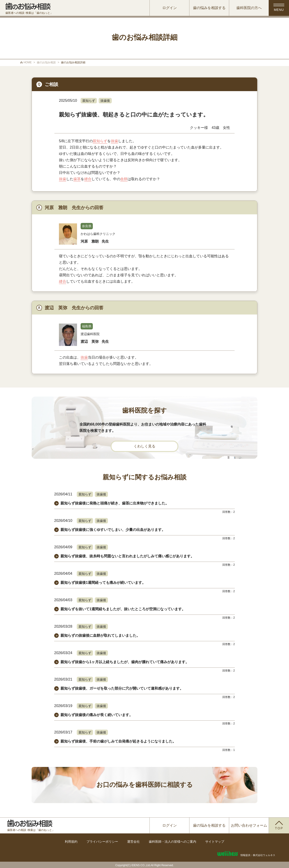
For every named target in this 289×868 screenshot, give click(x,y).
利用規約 (71, 842)
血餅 (124, 179)
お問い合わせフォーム (249, 825)
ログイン (170, 8)
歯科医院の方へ (249, 8)
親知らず (89, 101)
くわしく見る (144, 446)
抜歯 (114, 141)
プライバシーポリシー (102, 842)
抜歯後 (105, 101)
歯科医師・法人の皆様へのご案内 (172, 842)
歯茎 (77, 179)
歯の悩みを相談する (209, 8)
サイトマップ (215, 842)
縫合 (88, 179)
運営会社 (133, 842)
